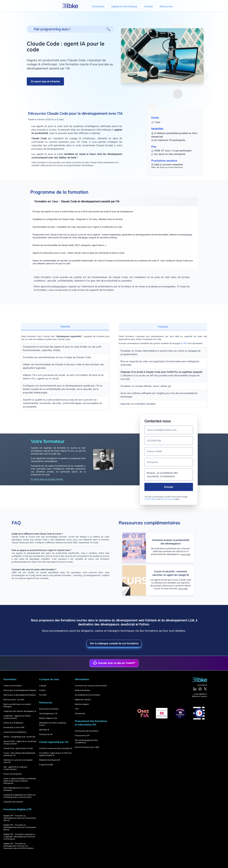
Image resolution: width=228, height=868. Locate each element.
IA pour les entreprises (13, 774)
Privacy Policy (150, 499)
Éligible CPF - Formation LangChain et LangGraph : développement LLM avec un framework (19, 837)
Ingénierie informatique (124, 6)
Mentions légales (82, 704)
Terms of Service (167, 499)
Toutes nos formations (13, 686)
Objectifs (65, 326)
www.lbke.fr (202, 685)
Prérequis (163, 327)
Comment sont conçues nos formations (91, 686)
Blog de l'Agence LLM (48, 718)
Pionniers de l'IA (46, 734)
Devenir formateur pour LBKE (87, 747)
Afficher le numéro (199, 696)
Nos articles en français (49, 709)
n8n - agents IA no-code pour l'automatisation (15, 768)
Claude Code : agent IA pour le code (18, 748)
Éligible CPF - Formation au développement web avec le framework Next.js (20, 827)
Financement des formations (87, 731)
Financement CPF (82, 736)
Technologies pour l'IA (48, 713)
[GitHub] (200, 689)
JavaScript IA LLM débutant (15, 732)
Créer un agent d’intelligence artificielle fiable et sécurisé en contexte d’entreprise (20, 781)
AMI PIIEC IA (44, 730)
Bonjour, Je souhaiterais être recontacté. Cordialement (169, 475)
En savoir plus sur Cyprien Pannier (47, 479)
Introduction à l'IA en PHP (14, 727)
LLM (184, 343)
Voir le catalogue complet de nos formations (114, 643)
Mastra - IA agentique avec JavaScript (19, 737)
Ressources (166, 6)
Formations (98, 6)
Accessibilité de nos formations (88, 695)
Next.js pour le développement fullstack (20, 695)
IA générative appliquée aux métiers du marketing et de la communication (19, 796)
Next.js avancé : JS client (14, 700)
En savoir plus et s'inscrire (45, 81)
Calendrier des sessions (13, 802)
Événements (80, 713)
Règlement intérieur (83, 700)
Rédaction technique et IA (50, 760)
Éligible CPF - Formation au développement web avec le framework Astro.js (20, 818)
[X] (205, 689)
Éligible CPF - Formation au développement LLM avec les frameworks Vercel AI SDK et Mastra (19, 846)
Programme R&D (46, 765)
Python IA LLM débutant (13, 723)
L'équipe (43, 686)
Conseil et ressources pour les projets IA (56, 748)
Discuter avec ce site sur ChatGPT (114, 663)
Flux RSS (43, 695)
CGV (77, 709)
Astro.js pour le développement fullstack (20, 690)
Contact (148, 6)
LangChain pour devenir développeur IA (20, 711)
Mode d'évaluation (83, 690)
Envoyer (169, 487)
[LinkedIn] (195, 689)
